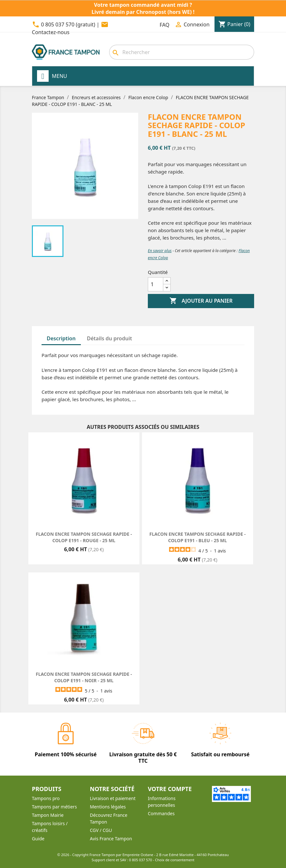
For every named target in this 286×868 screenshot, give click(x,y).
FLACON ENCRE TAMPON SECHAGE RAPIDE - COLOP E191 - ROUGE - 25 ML (84, 537)
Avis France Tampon (111, 839)
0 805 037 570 (141, 860)
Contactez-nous (51, 32)
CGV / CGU (101, 830)
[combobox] (182, 52)
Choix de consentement (175, 860)
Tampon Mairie (48, 815)
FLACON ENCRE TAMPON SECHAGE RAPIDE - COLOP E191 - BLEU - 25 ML (198, 537)
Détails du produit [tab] (110, 338)
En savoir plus (160, 251)
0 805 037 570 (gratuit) (68, 24)
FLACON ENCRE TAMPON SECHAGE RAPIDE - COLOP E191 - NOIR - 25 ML (84, 677)
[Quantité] (156, 284)
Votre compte (170, 789)
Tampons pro (46, 798)
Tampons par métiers (54, 807)
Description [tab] (61, 338)
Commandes (161, 813)
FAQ (165, 25)
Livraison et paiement (113, 798)
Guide (38, 839)
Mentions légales (108, 807)
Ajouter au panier (201, 301)
